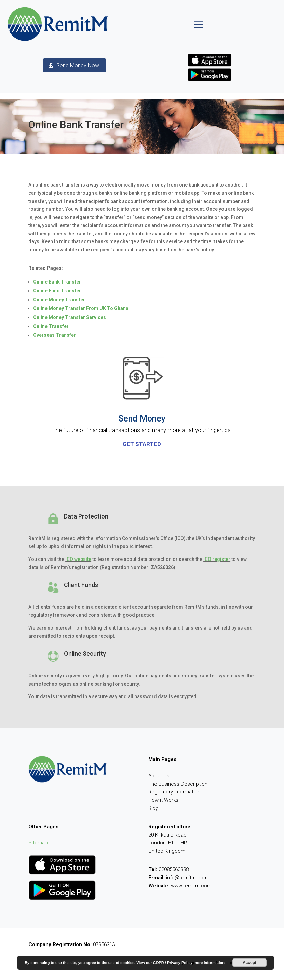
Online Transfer (51, 326)
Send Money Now (78, 65)
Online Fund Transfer (57, 291)
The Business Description (178, 784)
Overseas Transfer (55, 335)
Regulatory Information (174, 792)
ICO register (217, 559)
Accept (249, 963)
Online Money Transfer (59, 300)
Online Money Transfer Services (70, 317)
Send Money (142, 419)
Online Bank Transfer (57, 282)
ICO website (78, 559)
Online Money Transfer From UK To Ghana (81, 308)
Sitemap (38, 843)
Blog (153, 808)
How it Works (163, 800)
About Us (159, 776)
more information (209, 963)
